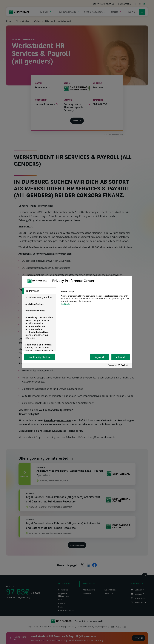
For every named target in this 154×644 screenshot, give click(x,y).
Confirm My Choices (40, 357)
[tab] (39, 291)
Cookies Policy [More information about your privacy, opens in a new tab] (67, 304)
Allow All (121, 357)
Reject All (100, 357)
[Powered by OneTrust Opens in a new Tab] (119, 365)
